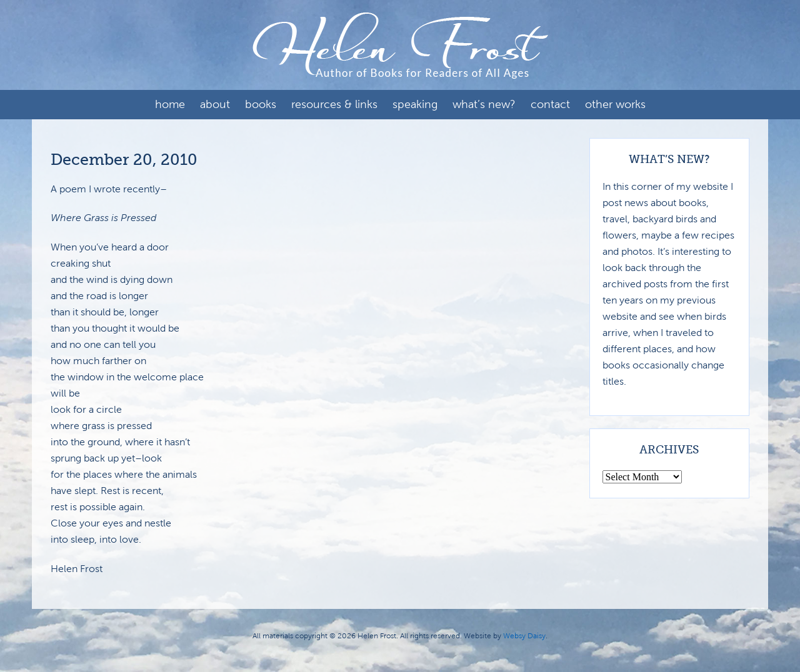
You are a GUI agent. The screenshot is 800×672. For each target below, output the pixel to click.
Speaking (415, 104)
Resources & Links (334, 104)
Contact (550, 104)
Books (261, 104)
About (215, 104)
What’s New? (484, 104)
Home (170, 104)
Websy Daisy (524, 636)
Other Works (615, 104)
